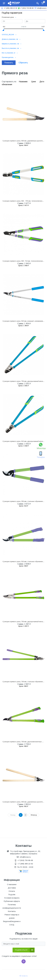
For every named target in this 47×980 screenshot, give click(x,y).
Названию (23, 82)
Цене (34, 82)
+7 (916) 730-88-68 (26, 8)
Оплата (12, 891)
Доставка (12, 888)
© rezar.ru (24, 976)
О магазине (12, 884)
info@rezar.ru (40, 8)
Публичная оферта (12, 901)
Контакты (12, 911)
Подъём (12, 894)
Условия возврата (12, 898)
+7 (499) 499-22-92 (9, 8)
